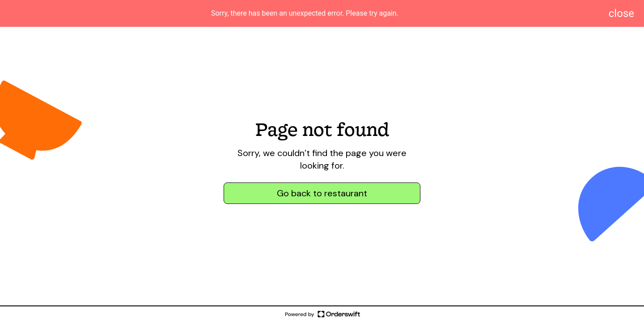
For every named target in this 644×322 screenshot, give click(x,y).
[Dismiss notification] (621, 13)
